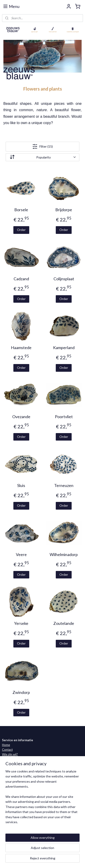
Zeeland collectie (13, 772)
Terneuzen (64, 486)
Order (21, 230)
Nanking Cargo (12, 796)
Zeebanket (9, 782)
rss (62, 852)
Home (6, 745)
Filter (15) (42, 146)
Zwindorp (21, 692)
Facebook (25, 825)
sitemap (54, 852)
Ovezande (21, 417)
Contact (7, 750)
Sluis (21, 486)
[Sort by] (43, 157)
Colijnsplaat (64, 279)
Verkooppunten (12, 759)
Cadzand (21, 279)
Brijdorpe (64, 210)
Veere (21, 555)
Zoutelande (64, 624)
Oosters (7, 791)
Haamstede (21, 348)
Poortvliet (64, 417)
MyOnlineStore (56, 860)
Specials (7, 801)
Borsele (21, 210)
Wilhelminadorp (64, 555)
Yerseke (21, 624)
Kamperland (64, 348)
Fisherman (9, 786)
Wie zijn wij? (10, 754)
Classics (7, 777)
